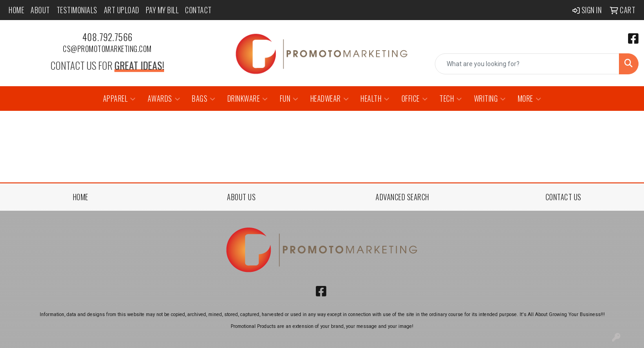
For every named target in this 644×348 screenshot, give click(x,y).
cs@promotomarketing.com (107, 49)
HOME (81, 197)
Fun (289, 99)
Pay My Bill (162, 10)
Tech (451, 99)
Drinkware (248, 99)
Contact (198, 10)
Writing (490, 99)
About (40, 10)
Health (375, 99)
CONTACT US (564, 197)
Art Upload (122, 10)
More (530, 99)
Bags (204, 99)
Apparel (119, 99)
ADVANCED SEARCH (402, 197)
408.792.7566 (108, 37)
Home (16, 10)
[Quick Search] (527, 64)
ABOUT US (241, 197)
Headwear (330, 99)
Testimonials (77, 10)
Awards (164, 99)
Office (415, 99)
